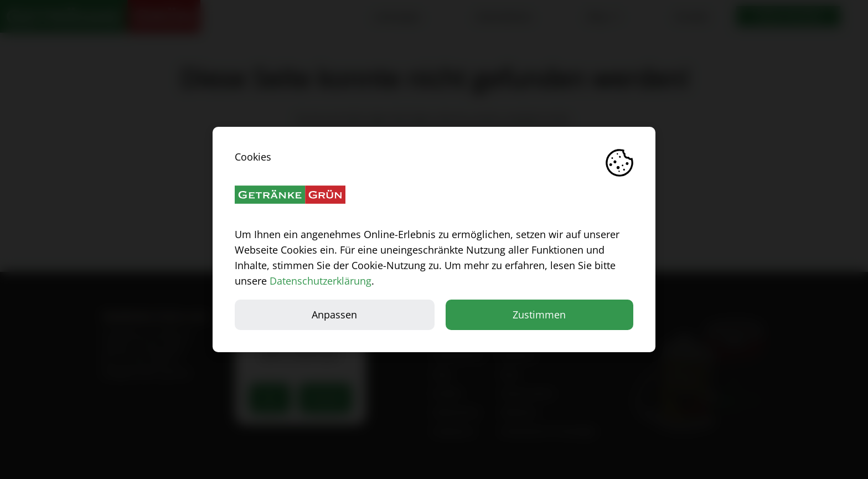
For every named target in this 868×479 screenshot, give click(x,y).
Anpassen (334, 315)
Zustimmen (539, 315)
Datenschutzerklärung (321, 281)
